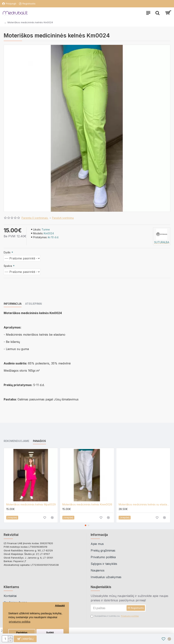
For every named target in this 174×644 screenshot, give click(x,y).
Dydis (7, 252)
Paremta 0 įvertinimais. (35, 218)
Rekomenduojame (16, 441)
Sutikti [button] (50, 632)
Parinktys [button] (22, 632)
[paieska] (157, 13)
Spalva (8, 266)
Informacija (13, 304)
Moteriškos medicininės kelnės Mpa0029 (31, 504)
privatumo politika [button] (20, 622)
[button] (86, 525)
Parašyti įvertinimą (63, 218)
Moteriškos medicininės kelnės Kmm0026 (87, 504)
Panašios (39, 441)
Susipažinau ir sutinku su (115, 616)
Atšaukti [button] (60, 606)
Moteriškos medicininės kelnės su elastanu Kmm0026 (144, 504)
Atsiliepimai (34, 304)
